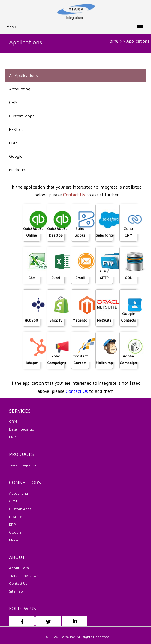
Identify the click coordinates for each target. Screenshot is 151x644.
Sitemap (16, 591)
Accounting (20, 89)
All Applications (23, 75)
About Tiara (19, 568)
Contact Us (74, 195)
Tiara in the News (24, 576)
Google (16, 156)
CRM (13, 102)
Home (113, 41)
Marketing (18, 170)
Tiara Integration (23, 465)
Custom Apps (22, 116)
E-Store (16, 129)
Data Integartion (23, 429)
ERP (13, 143)
